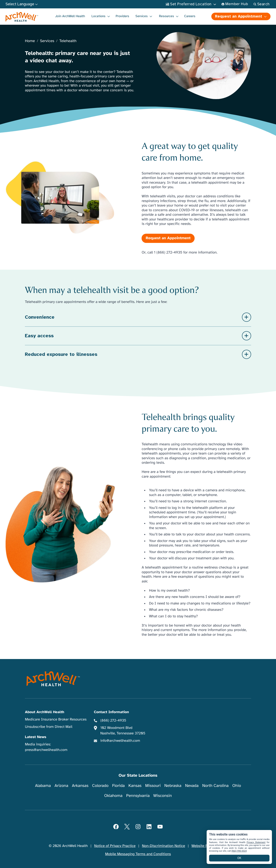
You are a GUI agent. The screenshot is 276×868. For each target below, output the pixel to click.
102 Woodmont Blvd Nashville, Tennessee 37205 (123, 731)
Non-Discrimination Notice (163, 846)
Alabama (43, 786)
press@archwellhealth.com (46, 750)
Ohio (237, 786)
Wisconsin (163, 796)
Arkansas (80, 786)
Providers (122, 16)
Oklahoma (113, 796)
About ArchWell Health (44, 712)
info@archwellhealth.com (120, 741)
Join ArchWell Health (70, 16)
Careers (190, 16)
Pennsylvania (138, 796)
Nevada (192, 786)
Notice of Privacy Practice (115, 846)
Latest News (35, 737)
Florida (119, 786)
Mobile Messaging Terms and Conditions (138, 854)
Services (47, 41)
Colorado (100, 786)
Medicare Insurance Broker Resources (56, 719)
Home (30, 41)
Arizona (61, 786)
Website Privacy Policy (209, 846)
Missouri (153, 786)
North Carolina (215, 786)
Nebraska (173, 786)
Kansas (135, 786)
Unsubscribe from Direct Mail (49, 727)
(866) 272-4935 (113, 721)
